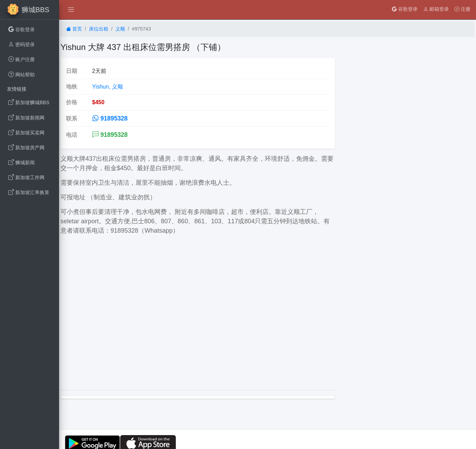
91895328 (110, 118)
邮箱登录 (436, 9)
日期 (72, 71)
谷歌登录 (405, 9)
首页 (74, 29)
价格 (72, 102)
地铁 (72, 87)
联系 (72, 119)
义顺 (120, 29)
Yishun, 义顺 (108, 87)
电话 (72, 135)
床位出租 (99, 29)
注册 (462, 9)
